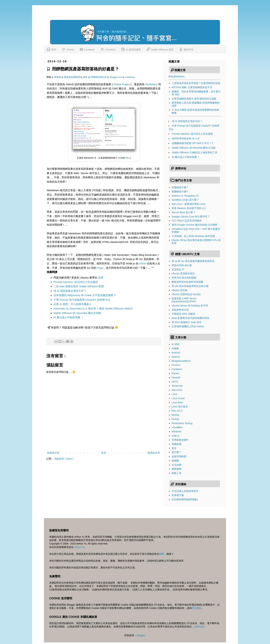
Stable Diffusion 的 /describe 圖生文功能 (77, 313)
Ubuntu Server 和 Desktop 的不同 (190, 306)
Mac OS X (177, 411)
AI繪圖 (175, 348)
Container (87, 49)
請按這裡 (199, 627)
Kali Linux (177, 390)
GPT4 (175, 382)
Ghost (143, 263)
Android (176, 353)
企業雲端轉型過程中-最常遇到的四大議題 (194, 99)
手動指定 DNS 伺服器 (183, 314)
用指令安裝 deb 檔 (182, 265)
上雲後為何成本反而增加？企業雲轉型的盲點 (196, 83)
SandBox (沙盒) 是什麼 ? (185, 200)
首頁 (51, 49)
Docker (175, 373)
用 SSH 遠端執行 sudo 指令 (187, 322)
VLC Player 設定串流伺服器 (187, 221)
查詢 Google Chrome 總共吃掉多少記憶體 (194, 225)
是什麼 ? (176, 452)
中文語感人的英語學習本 (185, 491)
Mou (128, 158)
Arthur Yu (79, 547)
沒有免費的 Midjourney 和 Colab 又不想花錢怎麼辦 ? (85, 295)
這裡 (101, 278)
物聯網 (175, 461)
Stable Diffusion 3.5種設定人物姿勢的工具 (195, 152)
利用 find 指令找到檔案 (184, 278)
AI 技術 (176, 344)
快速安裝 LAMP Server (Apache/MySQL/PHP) (184, 300)
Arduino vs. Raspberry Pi (185, 196)
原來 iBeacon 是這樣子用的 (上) (189, 208)
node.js (176, 436)
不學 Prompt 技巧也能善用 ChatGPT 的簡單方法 (82, 300)
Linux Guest (178, 398)
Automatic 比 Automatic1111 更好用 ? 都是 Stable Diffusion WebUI (93, 308)
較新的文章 (53, 453)
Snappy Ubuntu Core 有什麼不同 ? (190, 217)
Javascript (177, 386)
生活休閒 (177, 465)
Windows (177, 431)
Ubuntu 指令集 (180, 290)
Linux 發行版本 (180, 407)
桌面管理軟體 (179, 456)
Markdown (151, 84)
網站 (86, 77)
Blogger (141, 635)
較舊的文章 (154, 453)
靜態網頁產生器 (99, 77)
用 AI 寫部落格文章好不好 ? (70, 291)
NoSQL (176, 419)
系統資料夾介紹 (180, 310)
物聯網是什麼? (180, 192)
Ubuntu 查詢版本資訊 (183, 273)
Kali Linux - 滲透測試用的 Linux (189, 204)
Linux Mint (177, 402)
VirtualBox (177, 427)
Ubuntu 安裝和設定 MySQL (186, 294)
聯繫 (162, 554)
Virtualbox (108, 49)
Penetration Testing (182, 423)
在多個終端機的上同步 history (188, 326)
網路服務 (177, 469)
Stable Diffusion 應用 (160, 49)
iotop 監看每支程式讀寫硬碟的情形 (190, 318)
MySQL (176, 415)
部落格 (58, 77)
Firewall (176, 378)
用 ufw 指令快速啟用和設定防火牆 (190, 286)
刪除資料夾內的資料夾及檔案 (187, 282)
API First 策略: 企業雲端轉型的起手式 (192, 87)
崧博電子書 (178, 495)
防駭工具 (177, 473)
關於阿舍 (186, 49)
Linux (175, 394)
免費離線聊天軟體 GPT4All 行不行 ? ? (192, 143)
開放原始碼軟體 (72, 77)
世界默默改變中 (180, 440)
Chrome (176, 365)
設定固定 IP (178, 269)
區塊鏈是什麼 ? (180, 187)
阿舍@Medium (177, 76)
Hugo (100, 268)
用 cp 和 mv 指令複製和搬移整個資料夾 (193, 261)
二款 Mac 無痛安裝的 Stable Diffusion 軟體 (79, 286)
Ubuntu (68, 49)
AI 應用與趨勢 (131, 49)
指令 (174, 448)
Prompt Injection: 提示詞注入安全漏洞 (76, 282)
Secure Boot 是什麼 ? (183, 212)
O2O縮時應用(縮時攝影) (185, 499)
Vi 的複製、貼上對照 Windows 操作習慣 (193, 236)
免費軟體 (177, 444)
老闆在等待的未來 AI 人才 (186, 138)
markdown (130, 77)
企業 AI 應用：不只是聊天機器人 (73, 304)
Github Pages (122, 84)
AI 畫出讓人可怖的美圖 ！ (69, 317)
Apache (176, 357)
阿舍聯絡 (197, 608)
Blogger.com (116, 77)
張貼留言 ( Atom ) (64, 459)
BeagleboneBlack (181, 361)
